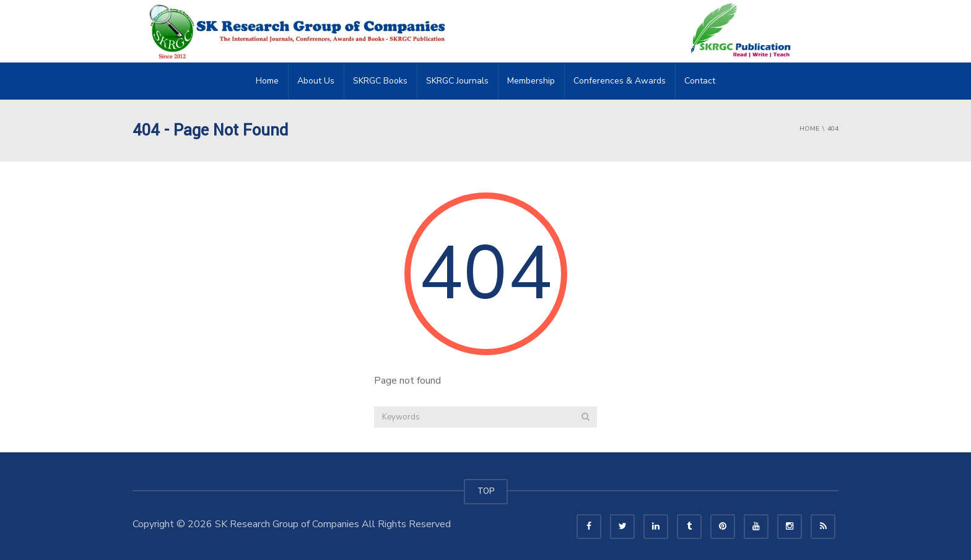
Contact (700, 81)
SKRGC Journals (457, 81)
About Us (316, 81)
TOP (486, 491)
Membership (531, 81)
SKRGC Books (380, 81)
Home (267, 81)
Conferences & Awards (620, 81)
